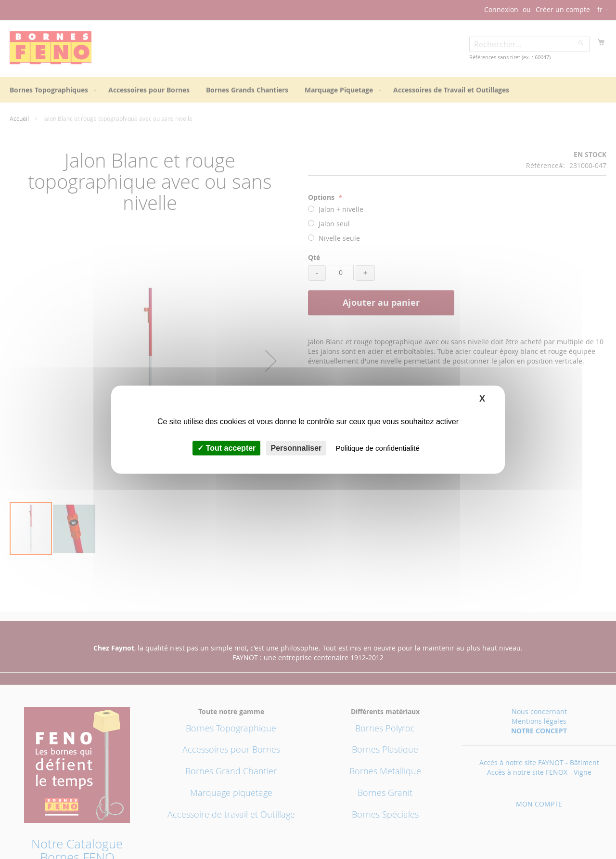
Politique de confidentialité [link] (378, 448)
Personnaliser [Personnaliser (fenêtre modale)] (296, 448)
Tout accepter (226, 448)
